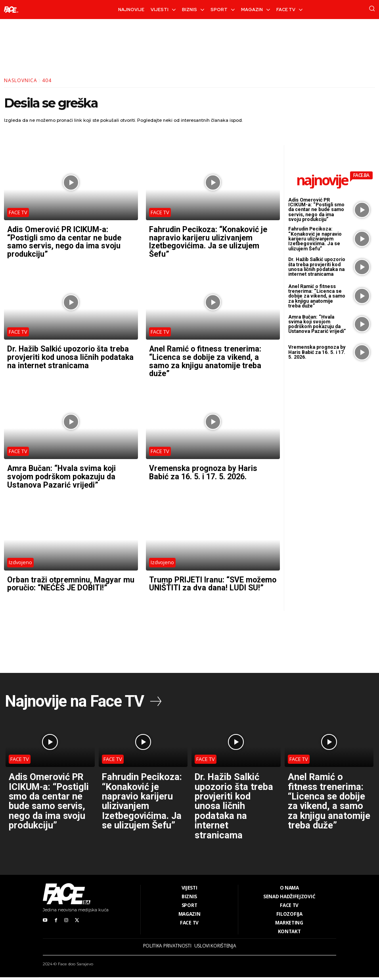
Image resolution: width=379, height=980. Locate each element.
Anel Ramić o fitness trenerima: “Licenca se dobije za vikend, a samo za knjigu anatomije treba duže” (206, 359)
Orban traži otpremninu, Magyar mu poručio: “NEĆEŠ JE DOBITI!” (71, 580)
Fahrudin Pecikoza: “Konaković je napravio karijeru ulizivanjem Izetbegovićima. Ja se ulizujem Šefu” (209, 241)
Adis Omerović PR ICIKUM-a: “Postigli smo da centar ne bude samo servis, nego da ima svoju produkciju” (65, 241)
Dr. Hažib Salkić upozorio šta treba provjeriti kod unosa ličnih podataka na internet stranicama (69, 355)
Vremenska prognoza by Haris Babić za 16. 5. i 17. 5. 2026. (204, 470)
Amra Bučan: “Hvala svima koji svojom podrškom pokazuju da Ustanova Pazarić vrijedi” (63, 474)
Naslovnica (21, 80)
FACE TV (18, 212)
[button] (372, 8)
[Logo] (11, 10)
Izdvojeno (21, 559)
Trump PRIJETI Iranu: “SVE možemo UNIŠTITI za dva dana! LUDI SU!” (206, 584)
